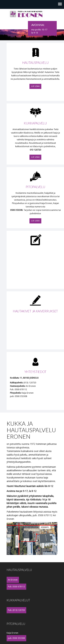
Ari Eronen (13, 580)
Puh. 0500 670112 (16, 587)
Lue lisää (35, 86)
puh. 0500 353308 (16, 638)
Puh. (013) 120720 (16, 610)
